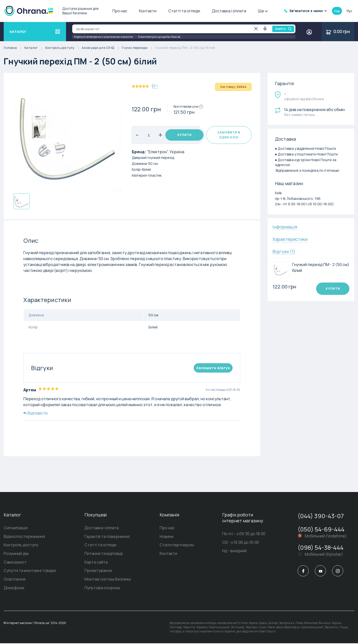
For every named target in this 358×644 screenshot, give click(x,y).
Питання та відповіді (104, 554)
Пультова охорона (102, 588)
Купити (185, 135)
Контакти (148, 11)
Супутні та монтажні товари (30, 571)
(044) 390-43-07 (321, 516)
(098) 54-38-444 (321, 547)
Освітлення (15, 580)
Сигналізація (16, 528)
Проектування (98, 571)
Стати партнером (177, 545)
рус (349, 11)
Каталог (35, 48)
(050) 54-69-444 (321, 529)
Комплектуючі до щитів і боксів (159, 37)
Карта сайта (96, 563)
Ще (263, 11)
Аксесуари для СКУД (102, 48)
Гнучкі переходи (138, 48)
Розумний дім (16, 554)
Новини (167, 537)
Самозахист (15, 563)
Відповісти (35, 413)
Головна (14, 48)
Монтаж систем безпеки (108, 580)
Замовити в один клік (229, 135)
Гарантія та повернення (107, 537)
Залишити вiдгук (213, 368)
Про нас (120, 11)
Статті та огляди (184, 11)
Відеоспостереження (24, 537)
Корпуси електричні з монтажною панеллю (104, 37)
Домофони (14, 588)
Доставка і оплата (229, 11)
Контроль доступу (64, 48)
